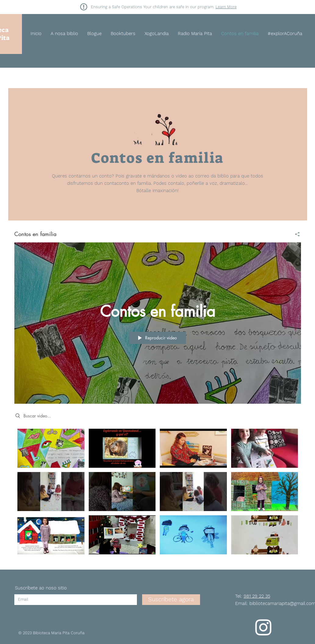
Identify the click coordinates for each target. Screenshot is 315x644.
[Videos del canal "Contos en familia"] (158, 493)
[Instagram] (263, 627)
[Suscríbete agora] (171, 600)
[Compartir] (295, 234)
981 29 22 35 (257, 596)
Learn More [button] (226, 7)
